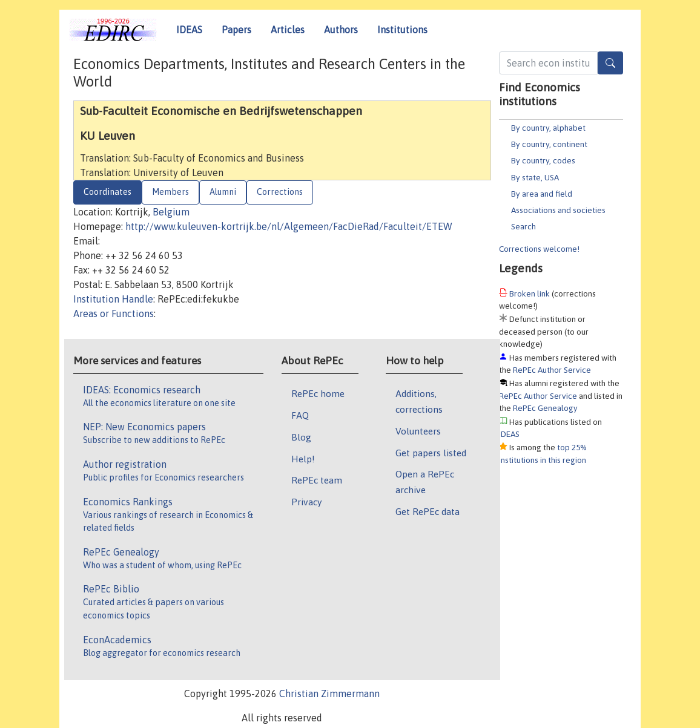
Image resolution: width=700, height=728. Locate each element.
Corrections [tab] (280, 192)
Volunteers (418, 431)
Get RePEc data (428, 511)
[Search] (610, 63)
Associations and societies (558, 210)
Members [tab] (170, 192)
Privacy (306, 502)
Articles (288, 30)
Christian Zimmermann (329, 694)
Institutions (402, 30)
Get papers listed (431, 453)
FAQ (300, 415)
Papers (236, 30)
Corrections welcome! (539, 249)
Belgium (171, 212)
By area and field (542, 194)
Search (523, 226)
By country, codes (543, 160)
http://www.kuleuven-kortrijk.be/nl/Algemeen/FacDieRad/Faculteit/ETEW (289, 226)
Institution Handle (113, 299)
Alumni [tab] (223, 192)
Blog (301, 437)
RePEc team (317, 480)
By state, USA (535, 177)
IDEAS (189, 30)
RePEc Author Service (552, 370)
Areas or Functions (114, 313)
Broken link (530, 293)
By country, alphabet (548, 128)
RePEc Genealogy (545, 408)
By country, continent (549, 144)
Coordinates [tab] (107, 192)
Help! (303, 459)
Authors (341, 30)
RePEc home (318, 393)
